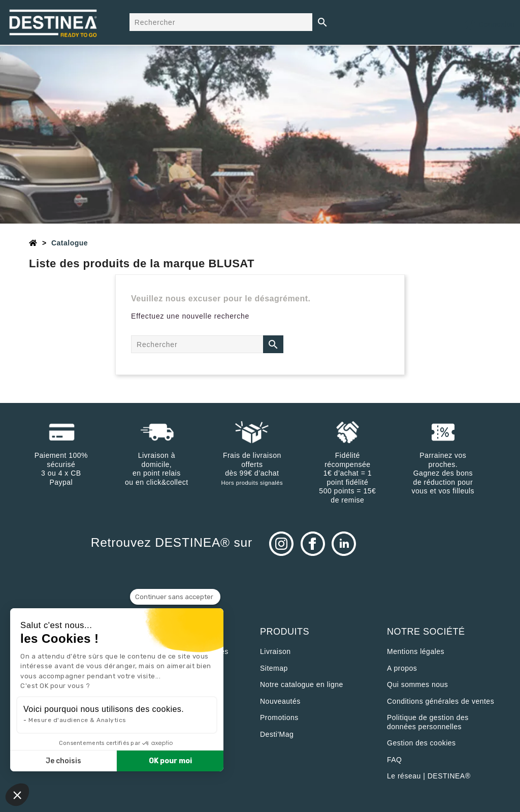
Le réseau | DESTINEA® (429, 776)
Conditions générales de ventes (441, 701)
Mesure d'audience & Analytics (77, 720)
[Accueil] (33, 243)
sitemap (274, 668)
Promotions (279, 717)
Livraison (275, 651)
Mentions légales (416, 651)
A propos (402, 668)
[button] (17, 795)
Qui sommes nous (417, 684)
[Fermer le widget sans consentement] (175, 597)
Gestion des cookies (421, 743)
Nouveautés (280, 701)
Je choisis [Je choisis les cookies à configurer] (63, 761)
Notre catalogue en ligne (302, 684)
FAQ (395, 760)
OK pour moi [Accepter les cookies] (170, 761)
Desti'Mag (277, 734)
